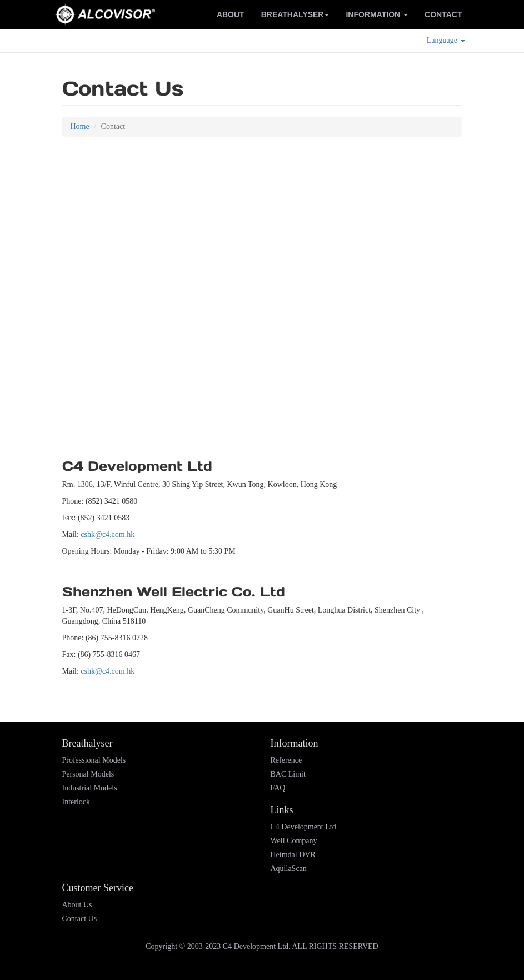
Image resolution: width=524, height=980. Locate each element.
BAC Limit (288, 774)
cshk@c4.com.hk (108, 534)
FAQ (278, 788)
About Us (77, 905)
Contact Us (80, 919)
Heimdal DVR (293, 855)
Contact (443, 14)
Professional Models (94, 760)
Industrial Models (90, 788)
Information (377, 14)
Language (446, 40)
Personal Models (88, 774)
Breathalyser (295, 14)
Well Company (294, 841)
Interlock (76, 802)
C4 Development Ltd (303, 827)
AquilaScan (289, 869)
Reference (286, 760)
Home (80, 126)
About (231, 14)
